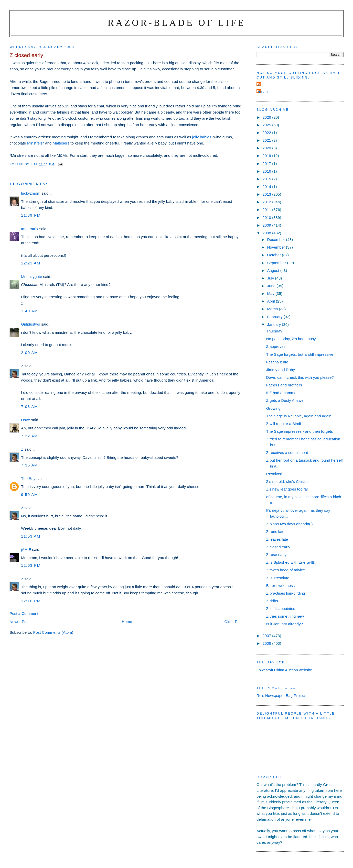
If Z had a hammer (282, 393)
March (273, 309)
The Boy (28, 479)
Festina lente (277, 362)
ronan (263, 92)
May (271, 293)
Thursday (274, 331)
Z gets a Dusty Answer (286, 400)
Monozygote (31, 277)
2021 (267, 140)
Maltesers (61, 143)
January (274, 324)
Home (127, 622)
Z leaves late (277, 539)
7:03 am (29, 407)
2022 (267, 133)
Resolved (274, 474)
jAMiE (26, 549)
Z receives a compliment (287, 453)
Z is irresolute (278, 578)
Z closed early (278, 547)
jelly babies (202, 137)
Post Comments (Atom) (53, 632)
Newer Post (19, 622)
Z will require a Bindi (284, 424)
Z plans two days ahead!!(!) (290, 524)
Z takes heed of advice (286, 570)
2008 (267, 233)
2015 (267, 179)
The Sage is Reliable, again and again (299, 416)
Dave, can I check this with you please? (300, 377)
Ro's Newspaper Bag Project (281, 695)
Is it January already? (285, 624)
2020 (267, 148)
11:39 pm (31, 215)
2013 (267, 194)
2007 (267, 636)
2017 (267, 164)
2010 (267, 218)
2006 (267, 643)
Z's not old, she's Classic (287, 481)
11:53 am (31, 536)
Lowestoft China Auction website (284, 670)
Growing (273, 408)
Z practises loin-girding (286, 593)
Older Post (233, 622)
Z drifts (272, 601)
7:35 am (29, 465)
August (274, 270)
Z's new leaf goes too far (287, 489)
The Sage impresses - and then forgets (300, 431)
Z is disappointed (281, 609)
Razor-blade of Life (177, 23)
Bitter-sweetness (280, 586)
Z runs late (275, 532)
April (271, 301)
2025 (267, 125)
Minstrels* (36, 143)
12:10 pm (31, 601)
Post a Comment (24, 613)
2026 (267, 117)
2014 (267, 187)
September (277, 263)
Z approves (276, 346)
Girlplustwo (31, 324)
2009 (267, 225)
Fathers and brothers (284, 385)
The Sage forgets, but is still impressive (300, 354)
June (272, 286)
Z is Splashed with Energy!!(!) (291, 562)
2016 (267, 171)
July (271, 278)
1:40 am (29, 311)
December (276, 240)
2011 (267, 210)
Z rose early (276, 555)
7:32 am (29, 436)
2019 (267, 156)
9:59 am (29, 494)
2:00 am (29, 353)
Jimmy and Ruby (281, 370)
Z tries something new (285, 616)
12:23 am (31, 263)
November (276, 247)
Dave (25, 420)
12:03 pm (31, 565)
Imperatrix (30, 229)
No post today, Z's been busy (291, 339)
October (274, 255)
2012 (267, 202)
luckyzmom (31, 193)
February (275, 317)
